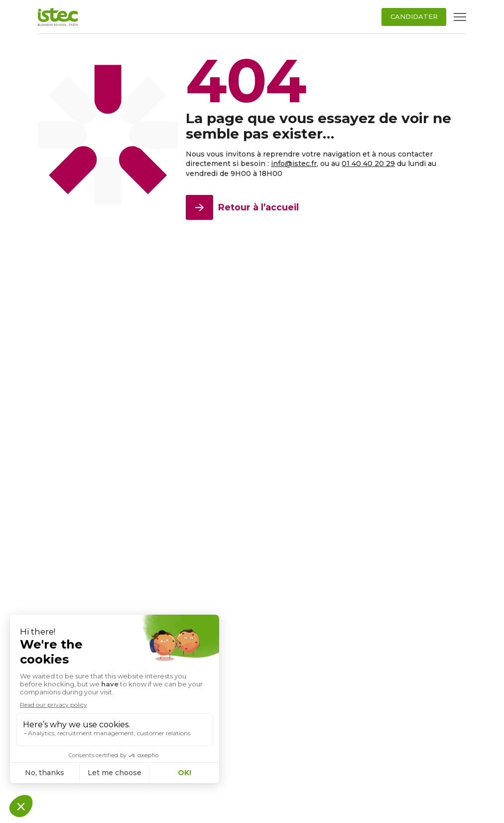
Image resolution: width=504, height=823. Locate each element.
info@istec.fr (294, 164)
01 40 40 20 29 (368, 164)
